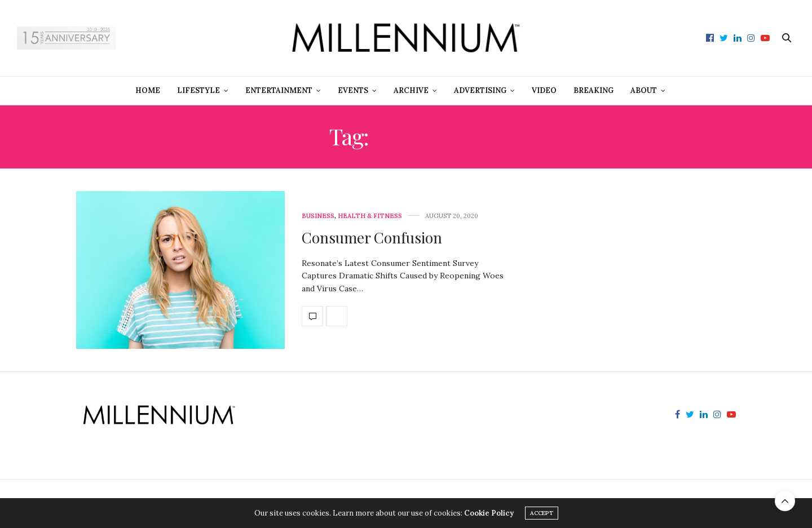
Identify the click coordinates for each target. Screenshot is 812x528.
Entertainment (279, 90)
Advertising (480, 90)
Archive (411, 90)
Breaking (593, 90)
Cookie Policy (489, 513)
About (644, 90)
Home (148, 90)
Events (353, 90)
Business (318, 216)
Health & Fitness (370, 216)
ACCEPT (542, 513)
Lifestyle (198, 90)
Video (544, 90)
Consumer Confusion (372, 238)
